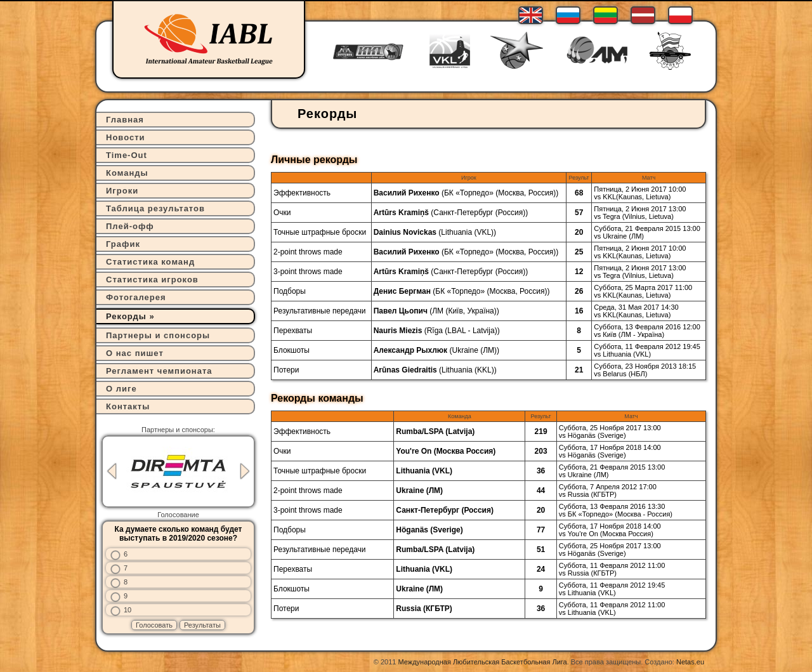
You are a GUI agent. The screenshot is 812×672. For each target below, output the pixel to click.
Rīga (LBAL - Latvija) (462, 331)
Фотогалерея (136, 297)
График (123, 244)
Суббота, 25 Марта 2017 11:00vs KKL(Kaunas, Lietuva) (643, 291)
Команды (127, 173)
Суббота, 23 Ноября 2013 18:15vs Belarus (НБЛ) (645, 370)
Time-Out (127, 155)
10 (128, 610)
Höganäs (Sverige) (429, 530)
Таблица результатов (155, 208)
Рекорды (126, 316)
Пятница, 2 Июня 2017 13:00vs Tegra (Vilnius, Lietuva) (640, 213)
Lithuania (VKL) (467, 232)
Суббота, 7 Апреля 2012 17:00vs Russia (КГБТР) (608, 491)
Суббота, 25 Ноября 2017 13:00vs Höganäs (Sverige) (610, 432)
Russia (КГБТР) (424, 609)
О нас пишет (135, 353)
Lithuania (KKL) (468, 370)
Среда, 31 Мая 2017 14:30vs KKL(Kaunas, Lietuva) (636, 311)
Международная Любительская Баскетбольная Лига (483, 662)
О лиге (121, 389)
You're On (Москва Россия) (446, 451)
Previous (112, 471)
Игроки (122, 191)
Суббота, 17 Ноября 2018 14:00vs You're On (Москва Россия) (610, 530)
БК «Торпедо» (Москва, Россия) (500, 193)
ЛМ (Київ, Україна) (464, 311)
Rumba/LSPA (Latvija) (435, 432)
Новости (126, 137)
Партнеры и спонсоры (158, 335)
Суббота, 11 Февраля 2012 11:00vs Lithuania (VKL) (612, 609)
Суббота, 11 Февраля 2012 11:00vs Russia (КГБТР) (612, 569)
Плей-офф (130, 226)
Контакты (128, 406)
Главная (125, 120)
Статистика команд (150, 262)
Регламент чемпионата (159, 371)
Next (245, 471)
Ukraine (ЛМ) (474, 350)
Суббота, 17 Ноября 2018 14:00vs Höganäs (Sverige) (610, 451)
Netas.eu (690, 662)
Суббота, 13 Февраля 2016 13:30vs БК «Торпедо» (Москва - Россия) (616, 510)
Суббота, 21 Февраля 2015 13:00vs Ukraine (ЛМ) (647, 232)
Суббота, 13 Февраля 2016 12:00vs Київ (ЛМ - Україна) (647, 331)
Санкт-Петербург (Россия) (479, 213)
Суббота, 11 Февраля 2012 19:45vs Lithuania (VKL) (647, 350)
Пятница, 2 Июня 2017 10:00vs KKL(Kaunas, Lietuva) (640, 193)
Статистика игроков (152, 280)
